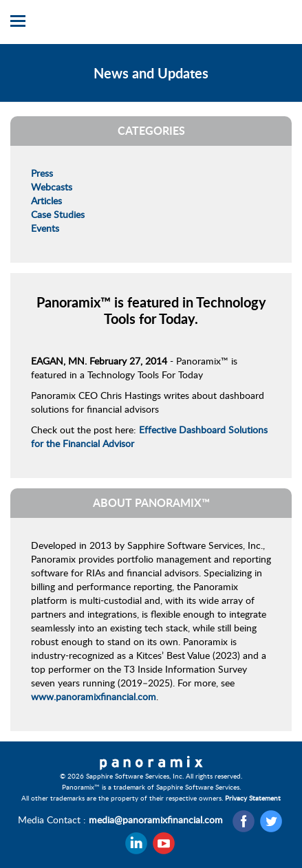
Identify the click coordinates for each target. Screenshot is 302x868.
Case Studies (58, 214)
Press (42, 173)
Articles (46, 200)
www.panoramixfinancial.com (94, 696)
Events (45, 228)
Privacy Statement (253, 798)
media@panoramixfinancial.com (156, 820)
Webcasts (52, 187)
